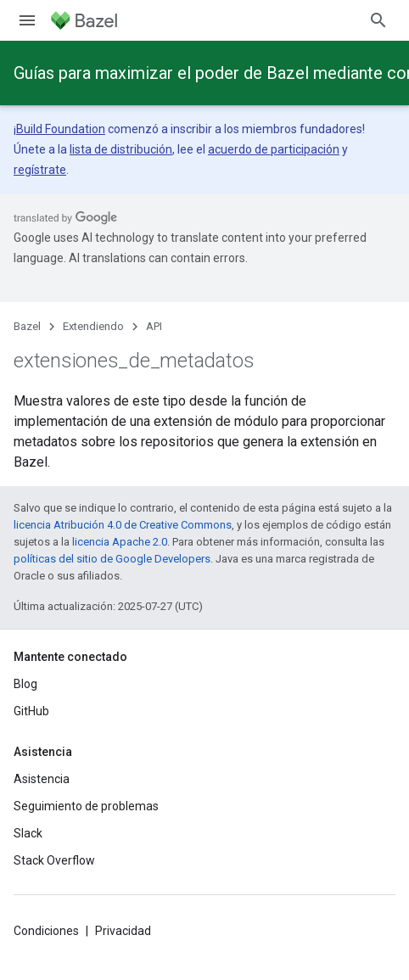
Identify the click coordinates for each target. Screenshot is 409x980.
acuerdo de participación (274, 149)
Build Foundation (61, 129)
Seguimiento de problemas (86, 806)
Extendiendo (93, 326)
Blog (25, 684)
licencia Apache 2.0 (120, 542)
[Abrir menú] (27, 20)
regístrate (40, 170)
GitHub (31, 711)
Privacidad (123, 931)
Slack (28, 833)
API (154, 326)
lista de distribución (121, 149)
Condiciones (46, 931)
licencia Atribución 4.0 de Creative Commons (123, 525)
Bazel (27, 326)
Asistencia (42, 779)
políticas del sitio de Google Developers (112, 559)
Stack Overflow (54, 860)
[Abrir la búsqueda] (378, 20)
